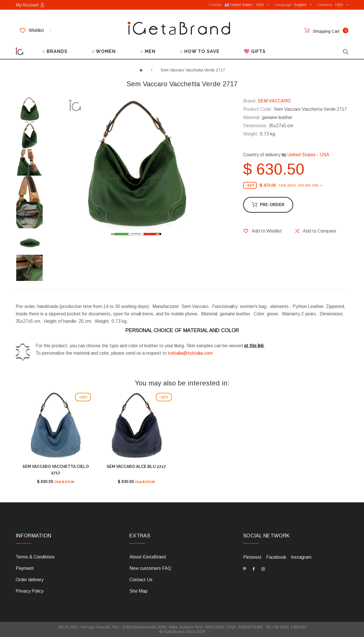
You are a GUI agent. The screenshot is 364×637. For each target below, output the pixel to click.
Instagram (301, 557)
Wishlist (36, 30)
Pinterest (252, 557)
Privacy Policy (30, 591)
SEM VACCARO (274, 101)
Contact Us (141, 580)
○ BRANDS (55, 51)
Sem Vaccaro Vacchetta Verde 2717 (193, 70)
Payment (25, 568)
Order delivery (30, 580)
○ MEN (148, 51)
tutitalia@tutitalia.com (190, 353)
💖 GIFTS (255, 51)
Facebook (276, 557)
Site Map (138, 591)
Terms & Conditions (35, 557)
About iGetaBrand (148, 557)
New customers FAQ (150, 568)
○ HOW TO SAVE (200, 51)
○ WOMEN (104, 51)
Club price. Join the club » (300, 185)
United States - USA (305, 155)
